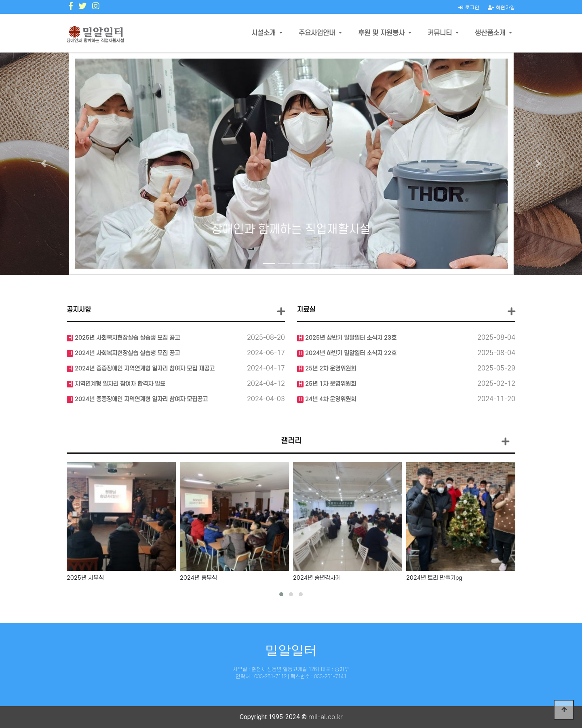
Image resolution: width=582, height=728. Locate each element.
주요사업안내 (318, 33)
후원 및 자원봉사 (382, 33)
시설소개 (265, 33)
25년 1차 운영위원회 (330, 384)
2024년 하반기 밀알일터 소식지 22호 (350, 353)
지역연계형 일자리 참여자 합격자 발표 (119, 384)
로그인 (469, 7)
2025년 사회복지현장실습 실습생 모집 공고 (127, 338)
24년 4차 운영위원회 (330, 399)
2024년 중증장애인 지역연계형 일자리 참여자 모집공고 (140, 399)
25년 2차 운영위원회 (330, 369)
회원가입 (501, 7)
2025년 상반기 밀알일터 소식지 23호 (350, 338)
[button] (44, 164)
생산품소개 (491, 33)
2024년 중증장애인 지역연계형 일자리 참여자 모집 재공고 (144, 369)
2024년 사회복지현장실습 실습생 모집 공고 (127, 353)
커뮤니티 (441, 33)
